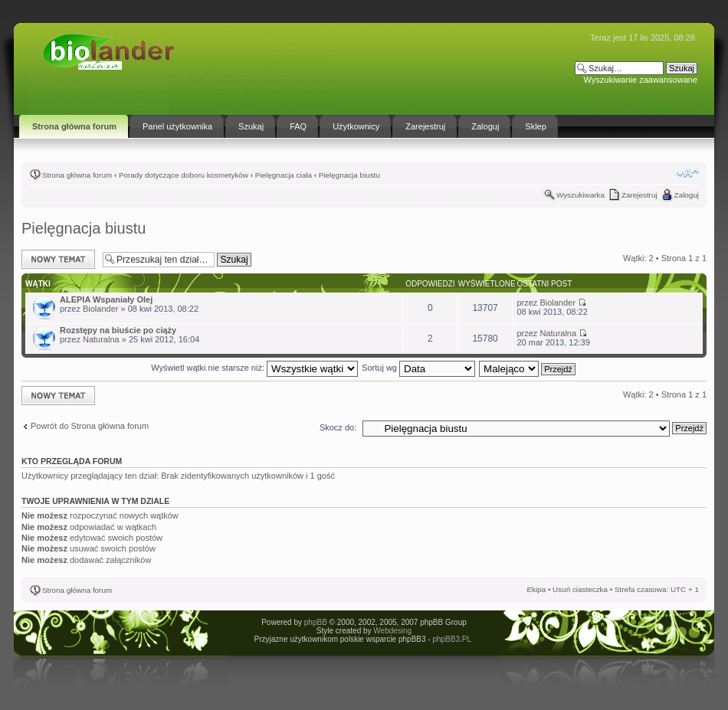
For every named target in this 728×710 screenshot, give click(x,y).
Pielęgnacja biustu (349, 175)
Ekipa (536, 589)
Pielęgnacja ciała (284, 175)
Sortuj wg (418, 368)
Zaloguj (687, 195)
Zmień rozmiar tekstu (688, 173)
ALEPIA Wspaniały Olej (106, 299)
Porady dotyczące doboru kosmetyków (184, 175)
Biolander (100, 309)
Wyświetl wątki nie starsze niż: (254, 368)
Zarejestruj (639, 195)
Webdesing (392, 631)
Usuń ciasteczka (580, 589)
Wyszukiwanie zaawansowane (641, 80)
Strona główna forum (77, 175)
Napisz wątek (58, 259)
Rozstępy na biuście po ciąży (118, 330)
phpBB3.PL (451, 639)
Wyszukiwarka (580, 195)
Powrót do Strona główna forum (90, 426)
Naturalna (101, 339)
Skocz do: (338, 427)
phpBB (316, 622)
